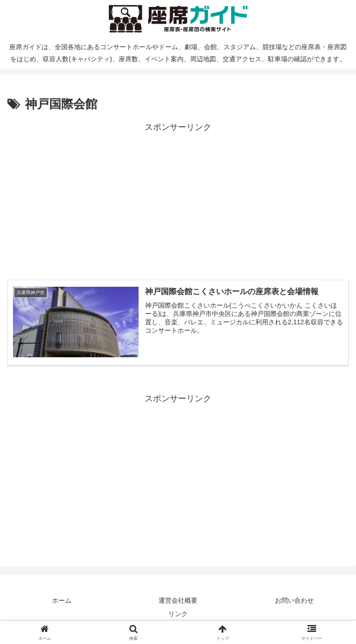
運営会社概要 (178, 600)
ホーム (62, 600)
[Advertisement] (178, 200)
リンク (178, 614)
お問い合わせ (294, 600)
